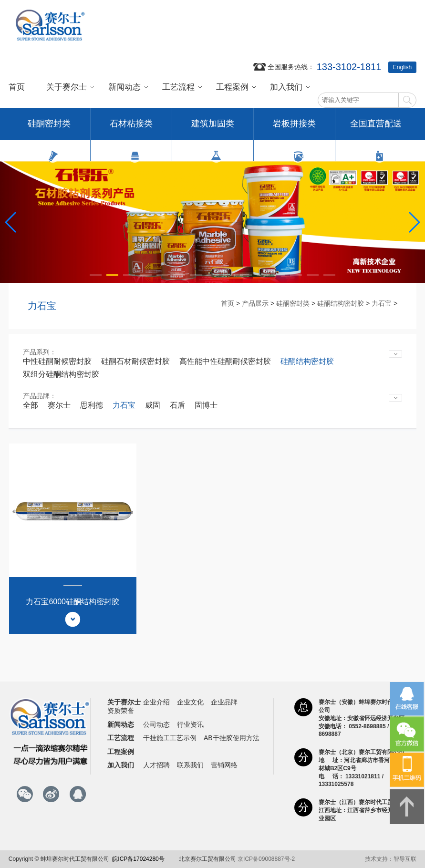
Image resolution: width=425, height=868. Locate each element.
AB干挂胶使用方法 (232, 738)
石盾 (177, 405)
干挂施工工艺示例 (170, 738)
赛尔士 (59, 405)
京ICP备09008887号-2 (266, 859)
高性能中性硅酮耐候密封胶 (225, 361)
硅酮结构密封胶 (341, 303)
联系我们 (190, 765)
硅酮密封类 (49, 129)
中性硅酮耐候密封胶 (57, 361)
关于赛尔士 (67, 87)
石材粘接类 (131, 129)
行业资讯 (190, 724)
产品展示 (255, 303)
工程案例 (232, 87)
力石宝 (382, 303)
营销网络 (224, 765)
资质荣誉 (121, 711)
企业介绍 (156, 702)
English (402, 67)
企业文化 (190, 702)
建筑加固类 (213, 129)
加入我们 (286, 87)
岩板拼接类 (294, 129)
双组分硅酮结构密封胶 (61, 374)
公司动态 (156, 724)
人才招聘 (156, 765)
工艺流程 (178, 87)
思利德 (92, 405)
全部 (31, 405)
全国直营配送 (376, 129)
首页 (17, 87)
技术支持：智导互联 (391, 859)
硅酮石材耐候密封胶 (135, 361)
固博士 (206, 405)
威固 (153, 405)
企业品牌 (224, 702)
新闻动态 (124, 87)
